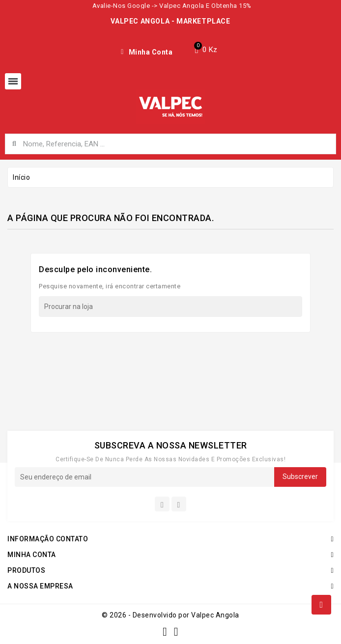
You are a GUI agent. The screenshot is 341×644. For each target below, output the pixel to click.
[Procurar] (170, 307)
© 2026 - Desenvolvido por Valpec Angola (170, 615)
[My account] (147, 52)
